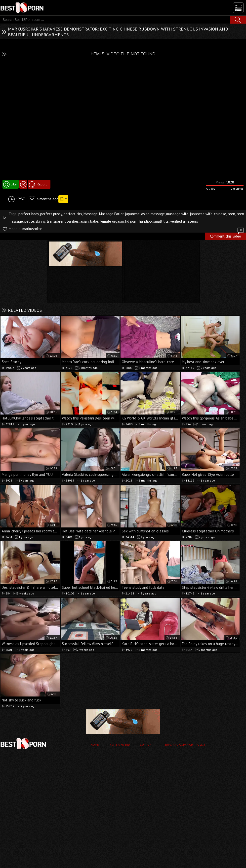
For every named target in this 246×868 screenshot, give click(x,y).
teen (231, 214)
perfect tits (73, 214)
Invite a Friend (119, 745)
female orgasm (112, 221)
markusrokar (32, 229)
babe (94, 221)
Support (146, 745)
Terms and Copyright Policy (184, 745)
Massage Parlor (111, 214)
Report (42, 184)
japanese (132, 214)
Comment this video (227, 236)
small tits (161, 221)
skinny (40, 221)
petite (29, 221)
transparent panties (63, 221)
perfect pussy (51, 214)
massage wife (177, 214)
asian (84, 221)
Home (95, 745)
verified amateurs (184, 221)
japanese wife (201, 214)
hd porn (131, 221)
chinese (220, 214)
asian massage (153, 214)
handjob (145, 221)
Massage (91, 214)
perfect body (29, 214)
